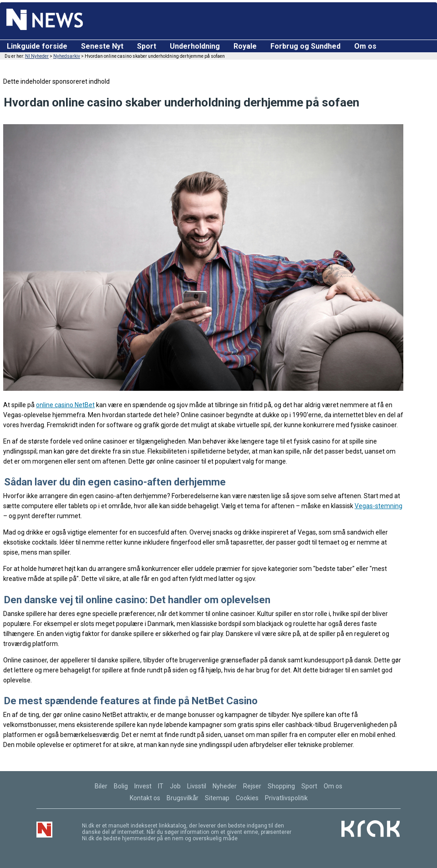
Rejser (252, 786)
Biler (101, 786)
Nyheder (225, 786)
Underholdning (195, 46)
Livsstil (197, 786)
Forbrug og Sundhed (305, 46)
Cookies (247, 798)
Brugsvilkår (183, 798)
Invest (143, 786)
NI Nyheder (37, 56)
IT (161, 786)
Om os (365, 46)
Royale (245, 46)
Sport (147, 46)
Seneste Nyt (102, 46)
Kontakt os (145, 798)
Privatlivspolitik (286, 798)
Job (175, 786)
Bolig (121, 786)
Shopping (281, 786)
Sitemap (217, 798)
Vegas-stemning (379, 506)
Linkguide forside (37, 46)
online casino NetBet (65, 405)
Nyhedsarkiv (67, 56)
